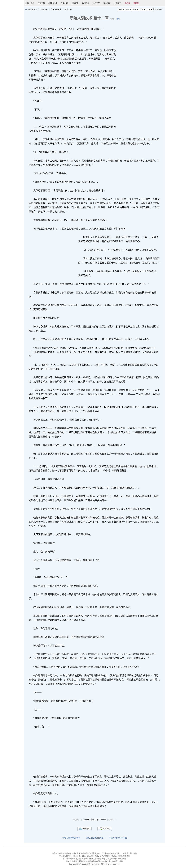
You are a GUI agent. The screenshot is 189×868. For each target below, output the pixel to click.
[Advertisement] (140, 90)
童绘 (118, 19)
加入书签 (107, 3)
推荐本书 (118, 3)
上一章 (86, 820)
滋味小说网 (30, 3)
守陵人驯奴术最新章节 (71, 838)
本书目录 (94, 820)
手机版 (127, 3)
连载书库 (41, 3)
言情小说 (44, 9)
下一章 (103, 820)
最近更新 (75, 3)
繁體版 (136, 3)
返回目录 (86, 3)
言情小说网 (100, 864)
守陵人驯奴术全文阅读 (94, 838)
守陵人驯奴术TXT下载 (118, 838)
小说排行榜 (53, 3)
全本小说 (64, 3)
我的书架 (96, 3)
